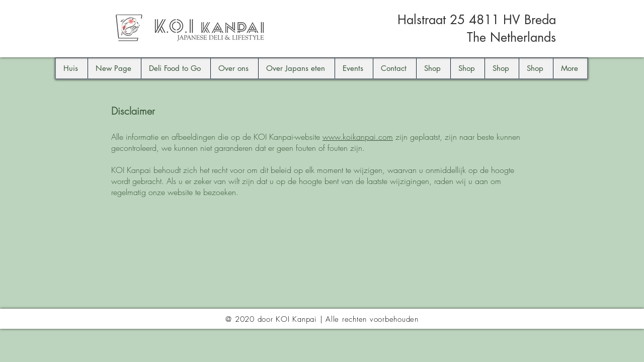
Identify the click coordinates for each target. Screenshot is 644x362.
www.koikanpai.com (358, 137)
